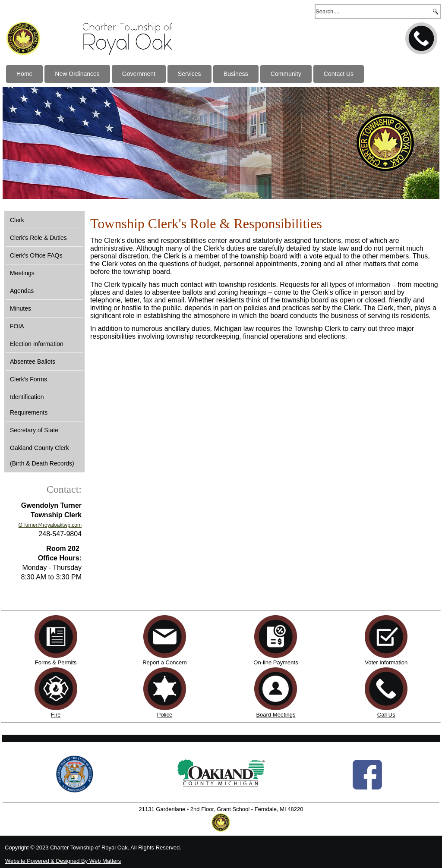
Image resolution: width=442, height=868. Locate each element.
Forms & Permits (56, 662)
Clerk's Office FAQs (36, 255)
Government (139, 74)
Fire (56, 715)
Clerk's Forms (28, 379)
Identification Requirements (29, 405)
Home (24, 74)
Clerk (17, 220)
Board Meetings (276, 715)
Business (236, 74)
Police (165, 715)
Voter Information (386, 662)
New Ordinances (77, 74)
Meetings (22, 273)
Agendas (22, 291)
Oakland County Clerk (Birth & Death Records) (42, 456)
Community (286, 74)
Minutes (21, 308)
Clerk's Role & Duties (38, 238)
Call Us (386, 715)
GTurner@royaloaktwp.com (50, 525)
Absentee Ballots (33, 362)
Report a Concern (165, 659)
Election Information (37, 344)
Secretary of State (34, 430)
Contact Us (339, 74)
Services (189, 74)
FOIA (17, 326)
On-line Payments (276, 662)
